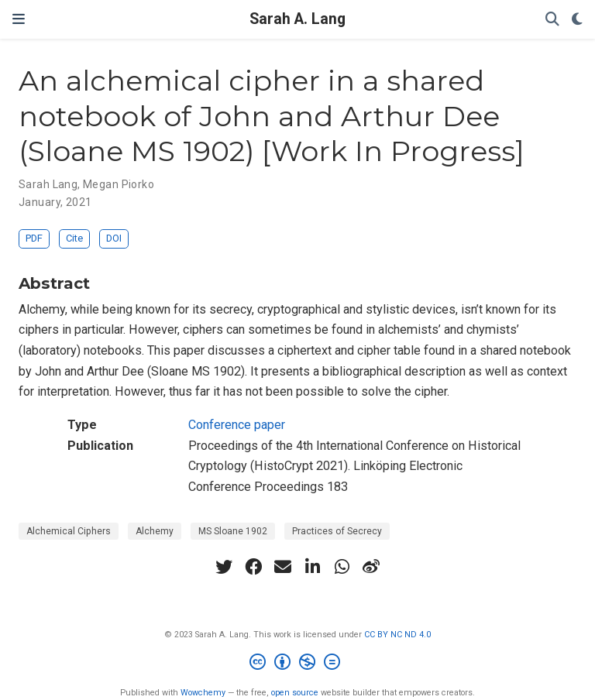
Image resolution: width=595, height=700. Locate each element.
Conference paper (237, 425)
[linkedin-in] (312, 567)
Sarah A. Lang (297, 19)
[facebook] (253, 567)
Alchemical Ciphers (69, 531)
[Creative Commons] (298, 664)
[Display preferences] (577, 20)
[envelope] (283, 567)
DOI (114, 238)
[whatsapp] (342, 567)
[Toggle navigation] (19, 19)
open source (295, 693)
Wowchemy (203, 693)
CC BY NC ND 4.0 (397, 635)
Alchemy (155, 531)
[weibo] (371, 567)
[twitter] (224, 567)
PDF (34, 238)
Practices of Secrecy (337, 531)
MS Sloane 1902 (233, 531)
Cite (74, 238)
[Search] (552, 20)
